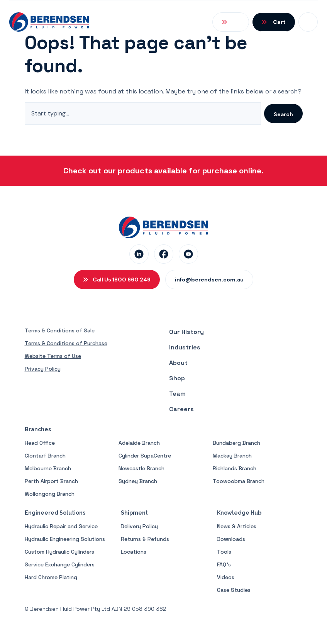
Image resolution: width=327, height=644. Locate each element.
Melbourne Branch (48, 468)
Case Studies (234, 590)
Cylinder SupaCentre (145, 456)
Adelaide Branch (139, 443)
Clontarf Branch (45, 456)
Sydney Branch (138, 481)
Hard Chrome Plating (51, 577)
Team (177, 394)
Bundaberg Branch (236, 443)
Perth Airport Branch (51, 481)
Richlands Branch (235, 468)
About (178, 363)
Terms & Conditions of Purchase (66, 343)
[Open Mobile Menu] (308, 22)
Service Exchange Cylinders (60, 564)
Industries (185, 347)
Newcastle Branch (141, 468)
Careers (181, 409)
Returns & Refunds (145, 539)
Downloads (231, 539)
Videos (226, 577)
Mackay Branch (232, 456)
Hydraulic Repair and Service (61, 526)
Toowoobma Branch (239, 481)
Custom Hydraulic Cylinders (59, 552)
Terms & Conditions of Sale (60, 330)
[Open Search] (231, 22)
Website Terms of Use (53, 356)
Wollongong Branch (50, 494)
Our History (186, 332)
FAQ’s (224, 564)
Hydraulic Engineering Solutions (65, 539)
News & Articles (237, 526)
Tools (224, 552)
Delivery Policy (139, 526)
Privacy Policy (43, 369)
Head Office (40, 443)
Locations (134, 552)
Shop (177, 378)
